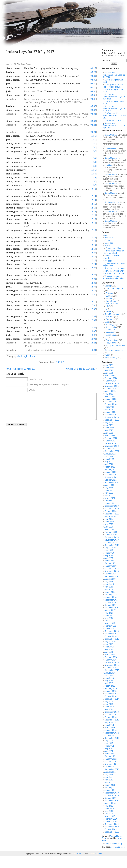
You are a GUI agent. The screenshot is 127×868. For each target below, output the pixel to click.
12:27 (93, 268)
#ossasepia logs (117, 847)
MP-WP (109, 298)
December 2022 (112, 443)
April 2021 (109, 496)
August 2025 (110, 391)
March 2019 (110, 561)
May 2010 (109, 811)
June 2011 (109, 777)
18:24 (93, 343)
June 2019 (109, 553)
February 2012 (111, 756)
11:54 (93, 166)
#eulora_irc (23, 356)
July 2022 (109, 456)
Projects (108, 261)
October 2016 (111, 636)
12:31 (93, 294)
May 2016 (109, 649)
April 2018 (109, 589)
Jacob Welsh (110, 149)
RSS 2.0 (60, 362)
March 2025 (110, 396)
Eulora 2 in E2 (112, 330)
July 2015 (109, 675)
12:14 (93, 196)
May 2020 (109, 524)
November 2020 (112, 509)
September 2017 (112, 608)
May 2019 (109, 556)
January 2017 (111, 629)
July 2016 (109, 644)
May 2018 (109, 587)
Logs (32, 356)
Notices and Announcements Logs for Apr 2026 (114, 125)
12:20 (93, 253)
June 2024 (109, 407)
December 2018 (112, 569)
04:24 (93, 125)
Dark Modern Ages (113, 314)
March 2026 (110, 376)
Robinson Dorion (112, 202)
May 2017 (109, 618)
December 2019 (112, 537)
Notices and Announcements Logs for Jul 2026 (114, 75)
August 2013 (110, 722)
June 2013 (109, 725)
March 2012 (110, 754)
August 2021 (110, 485)
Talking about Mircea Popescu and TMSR (113, 86)
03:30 (93, 76)
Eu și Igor (109, 243)
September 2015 (112, 670)
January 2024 (111, 412)
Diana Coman (111, 135)
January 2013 (111, 730)
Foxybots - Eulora (112, 256)
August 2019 (110, 548)
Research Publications (114, 274)
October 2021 (111, 480)
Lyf (106, 338)
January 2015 (111, 691)
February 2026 (111, 378)
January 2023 (111, 441)
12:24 (93, 264)
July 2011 (109, 775)
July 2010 (109, 806)
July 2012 (109, 743)
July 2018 (109, 582)
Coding (108, 286)
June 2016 (109, 647)
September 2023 (112, 420)
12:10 (93, 189)
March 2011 (110, 785)
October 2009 (111, 829)
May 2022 (109, 462)
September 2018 (112, 576)
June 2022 (109, 459)
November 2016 (112, 634)
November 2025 (112, 386)
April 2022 (109, 464)
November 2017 (112, 602)
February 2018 (111, 595)
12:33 (93, 316)
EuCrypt (109, 293)
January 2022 (111, 472)
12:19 (93, 230)
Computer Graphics (114, 288)
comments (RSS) (95, 854)
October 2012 (111, 735)
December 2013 (112, 712)
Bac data (110, 317)
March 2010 (110, 816)
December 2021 (112, 475)
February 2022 (111, 469)
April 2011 (109, 782)
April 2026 (109, 373)
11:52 (93, 147)
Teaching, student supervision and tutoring (113, 277)
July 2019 (109, 550)
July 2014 (109, 704)
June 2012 (109, 746)
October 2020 (111, 511)
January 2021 (111, 503)
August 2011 (110, 772)
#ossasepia (111, 327)
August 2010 (110, 803)
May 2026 (109, 370)
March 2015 (110, 686)
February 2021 (111, 501)
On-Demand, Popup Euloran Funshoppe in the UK (114, 116)
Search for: (107, 60)
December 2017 (112, 600)
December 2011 (112, 762)
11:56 (93, 170)
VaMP (108, 311)
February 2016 (111, 657)
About (107, 235)
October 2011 (111, 767)
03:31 (93, 80)
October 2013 (111, 717)
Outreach (110, 319)
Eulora (107, 246)
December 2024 (112, 402)
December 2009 (112, 824)
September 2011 (112, 769)
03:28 (93, 72)
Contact (108, 240)
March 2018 (110, 592)
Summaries (111, 335)
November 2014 (112, 694)
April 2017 (109, 621)
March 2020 (110, 529)
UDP (108, 306)
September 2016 (112, 639)
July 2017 (109, 613)
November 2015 (112, 665)
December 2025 (112, 383)
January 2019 (111, 566)
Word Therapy (111, 358)
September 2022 (112, 451)
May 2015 (109, 681)
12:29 (93, 279)
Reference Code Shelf (114, 271)
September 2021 (112, 482)
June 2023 (109, 428)
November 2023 (112, 417)
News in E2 (111, 332)
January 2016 (111, 660)
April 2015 (109, 683)
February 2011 (111, 788)
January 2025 (111, 399)
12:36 (93, 327)
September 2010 (112, 801)
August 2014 (110, 702)
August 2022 (110, 454)
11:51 (93, 136)
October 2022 (111, 449)
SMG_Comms (112, 304)
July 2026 (109, 365)
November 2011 (112, 764)
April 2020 (109, 527)
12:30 (93, 283)
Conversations (112, 340)
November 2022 (112, 446)
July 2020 (109, 519)
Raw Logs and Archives (115, 268)
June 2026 (109, 368)
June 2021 (109, 490)
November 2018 (112, 571)
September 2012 (112, 738)
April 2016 (109, 652)
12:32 (93, 309)
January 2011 (111, 790)
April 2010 (109, 814)
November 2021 (112, 477)
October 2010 (111, 798)
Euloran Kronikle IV (113, 120)
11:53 (93, 158)
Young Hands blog (114, 844)
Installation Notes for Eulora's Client (114, 252)
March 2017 (110, 623)
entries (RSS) (79, 854)
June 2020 (109, 522)
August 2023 (110, 423)
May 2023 (109, 430)
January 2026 (111, 381)
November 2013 (112, 715)
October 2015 (111, 668)
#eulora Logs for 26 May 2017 (22, 369)
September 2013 (112, 720)
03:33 (93, 121)
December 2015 (112, 662)
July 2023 (109, 425)
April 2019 (109, 558)
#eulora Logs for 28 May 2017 (81, 369)
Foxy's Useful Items (114, 248)
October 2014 (111, 696)
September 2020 (112, 514)
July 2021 (109, 488)
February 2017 (111, 626)
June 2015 (109, 678)
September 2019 (112, 545)
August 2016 (110, 642)
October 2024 (111, 404)
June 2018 (109, 584)
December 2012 (112, 733)
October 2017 (111, 605)
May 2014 (109, 709)
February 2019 (111, 563)
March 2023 (110, 436)
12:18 (93, 215)
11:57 (93, 181)
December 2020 (112, 506)
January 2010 (111, 821)
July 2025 (109, 394)
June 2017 (109, 615)
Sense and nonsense (114, 350)
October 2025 (111, 389)
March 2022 (110, 467)
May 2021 (109, 493)
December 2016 (112, 631)
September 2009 (112, 832)
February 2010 (111, 819)
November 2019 (112, 540)
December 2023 (112, 415)
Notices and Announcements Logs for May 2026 (114, 108)
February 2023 (111, 438)
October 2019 (111, 542)
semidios (108, 165)
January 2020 (111, 535)
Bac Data (109, 238)
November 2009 (112, 827)
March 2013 (110, 728)
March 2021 (110, 498)
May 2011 (109, 780)
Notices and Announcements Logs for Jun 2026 (114, 97)
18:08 (93, 339)
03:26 (93, 68)
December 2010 (112, 793)
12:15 (93, 204)
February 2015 (111, 689)
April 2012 (109, 751)
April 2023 (109, 433)
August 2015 (110, 673)
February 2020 (111, 532)
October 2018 (111, 574)
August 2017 (110, 610)
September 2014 (112, 699)
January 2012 (111, 759)
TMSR (107, 355)
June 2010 (109, 808)
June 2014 (109, 707)
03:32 (93, 106)
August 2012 (110, 741)
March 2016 (110, 655)
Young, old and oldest (115, 345)
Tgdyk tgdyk (111, 343)
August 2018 (110, 579)
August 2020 (110, 516)
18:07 (93, 331)
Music (107, 258)
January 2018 (111, 597)
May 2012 (109, 748)
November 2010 (112, 795)
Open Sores (111, 301)
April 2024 (109, 409)
